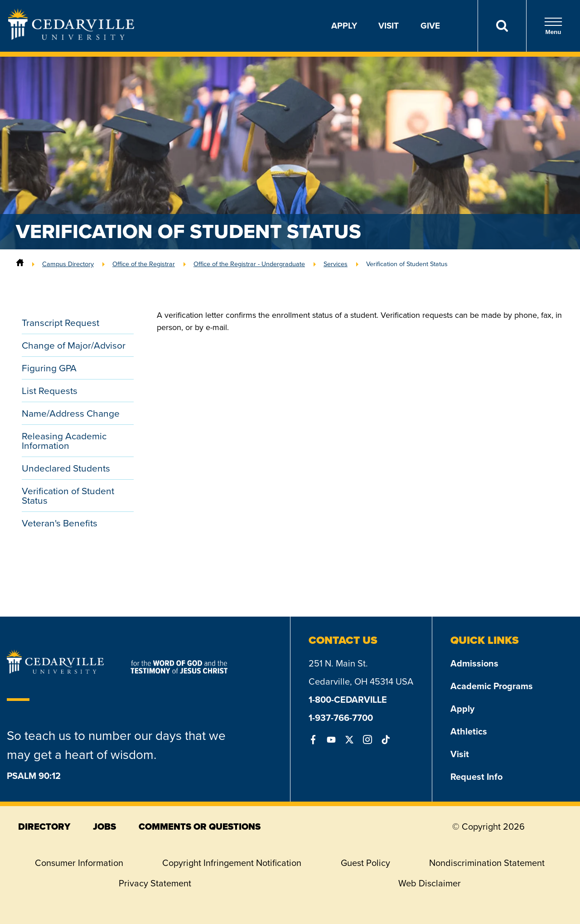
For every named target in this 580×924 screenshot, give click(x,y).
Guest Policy (365, 863)
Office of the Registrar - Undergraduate (249, 264)
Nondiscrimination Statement (487, 863)
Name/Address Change (71, 413)
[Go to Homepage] (71, 37)
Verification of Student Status (407, 264)
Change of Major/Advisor (74, 345)
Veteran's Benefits (60, 523)
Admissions (474, 663)
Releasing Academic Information (64, 441)
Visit (389, 26)
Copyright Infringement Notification (232, 863)
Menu (553, 26)
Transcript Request (60, 323)
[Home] (20, 264)
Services (336, 264)
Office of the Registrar (144, 264)
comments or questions (200, 827)
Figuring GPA (49, 368)
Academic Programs (492, 686)
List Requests (50, 391)
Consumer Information (79, 863)
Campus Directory (68, 264)
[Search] (502, 26)
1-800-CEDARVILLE (348, 700)
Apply (344, 26)
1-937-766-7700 (341, 718)
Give (430, 26)
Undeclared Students (66, 468)
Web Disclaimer (430, 883)
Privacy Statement (155, 883)
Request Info (476, 777)
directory (44, 827)
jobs (104, 827)
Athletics (469, 731)
